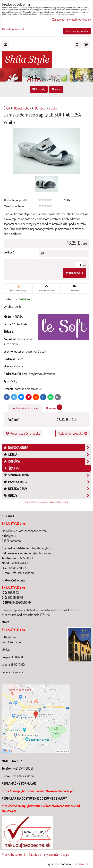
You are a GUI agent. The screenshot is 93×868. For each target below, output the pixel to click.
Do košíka (74, 273)
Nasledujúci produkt (72, 433)
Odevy (47, 496)
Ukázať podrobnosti (13, 29)
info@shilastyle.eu (23, 776)
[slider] (45, 200)
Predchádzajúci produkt (23, 433)
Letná (47, 455)
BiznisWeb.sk (82, 864)
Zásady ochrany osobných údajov (49, 854)
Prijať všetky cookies (77, 31)
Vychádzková (47, 475)
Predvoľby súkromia (14, 854)
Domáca (47, 461)
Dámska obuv (47, 448)
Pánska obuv (47, 482)
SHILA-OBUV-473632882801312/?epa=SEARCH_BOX (46, 502)
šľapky (11, 468)
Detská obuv (47, 489)
